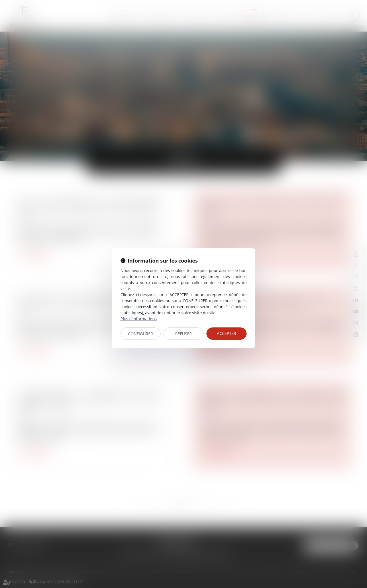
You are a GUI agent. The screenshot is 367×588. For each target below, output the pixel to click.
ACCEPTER (227, 333)
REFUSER (183, 334)
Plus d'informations (138, 319)
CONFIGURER (141, 334)
